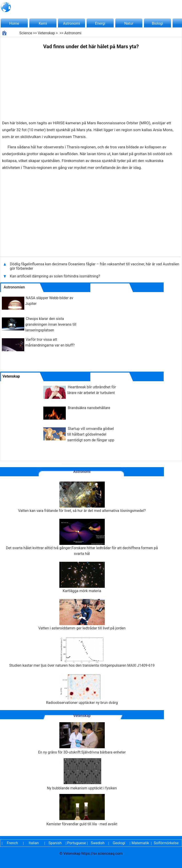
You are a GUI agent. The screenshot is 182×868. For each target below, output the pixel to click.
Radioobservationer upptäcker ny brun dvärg (82, 689)
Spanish (55, 843)
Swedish (98, 843)
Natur (129, 23)
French (12, 843)
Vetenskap (46, 33)
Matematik (140, 843)
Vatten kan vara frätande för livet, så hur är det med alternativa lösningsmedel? (82, 497)
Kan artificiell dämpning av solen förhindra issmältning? (55, 276)
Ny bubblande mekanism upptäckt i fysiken (82, 774)
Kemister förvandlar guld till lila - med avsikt (82, 810)
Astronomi (72, 23)
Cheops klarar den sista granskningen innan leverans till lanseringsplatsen (51, 324)
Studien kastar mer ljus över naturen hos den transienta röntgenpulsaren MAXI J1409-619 (82, 652)
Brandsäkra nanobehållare (89, 408)
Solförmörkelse (166, 843)
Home (14, 23)
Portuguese (76, 843)
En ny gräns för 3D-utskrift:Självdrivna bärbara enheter (82, 738)
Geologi (119, 843)
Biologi (158, 23)
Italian (34, 843)
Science (26, 33)
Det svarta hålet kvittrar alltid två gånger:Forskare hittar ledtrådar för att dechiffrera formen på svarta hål (82, 537)
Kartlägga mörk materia (82, 577)
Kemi (43, 23)
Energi (100, 23)
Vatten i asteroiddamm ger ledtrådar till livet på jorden (82, 615)
